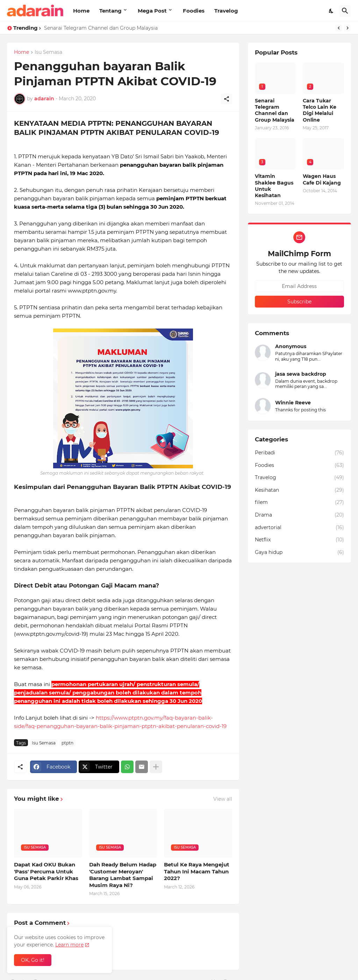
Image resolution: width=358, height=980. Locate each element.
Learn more (69, 945)
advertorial (299, 528)
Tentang (110, 11)
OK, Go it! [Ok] (33, 960)
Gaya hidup (299, 553)
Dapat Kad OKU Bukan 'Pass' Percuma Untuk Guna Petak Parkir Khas (46, 871)
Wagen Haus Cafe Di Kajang (322, 179)
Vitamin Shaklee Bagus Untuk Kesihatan (274, 186)
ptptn (67, 743)
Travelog (226, 11)
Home (81, 11)
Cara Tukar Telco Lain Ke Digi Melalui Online (320, 110)
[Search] (345, 11)
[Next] (348, 28)
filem (299, 503)
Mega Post (152, 11)
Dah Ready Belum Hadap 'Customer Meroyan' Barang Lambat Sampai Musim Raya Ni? (123, 875)
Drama (299, 515)
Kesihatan (299, 490)
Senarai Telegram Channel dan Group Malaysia (101, 28)
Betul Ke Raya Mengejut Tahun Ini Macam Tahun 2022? (197, 871)
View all (223, 799)
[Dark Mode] (331, 11)
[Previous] (339, 28)
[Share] (227, 99)
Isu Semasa (48, 52)
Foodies (194, 11)
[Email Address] (299, 286)
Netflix (299, 540)
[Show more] (156, 767)
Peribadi (299, 453)
